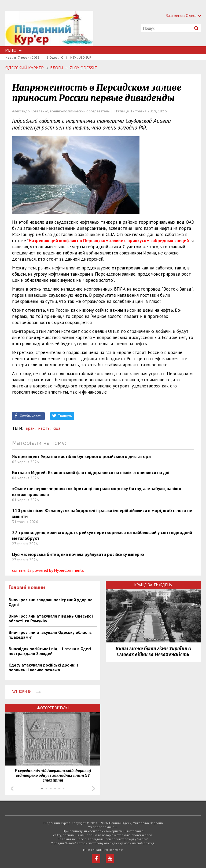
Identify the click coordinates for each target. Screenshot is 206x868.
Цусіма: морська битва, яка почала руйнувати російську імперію (78, 554)
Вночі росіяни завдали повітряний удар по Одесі (51, 602)
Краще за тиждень (153, 585)
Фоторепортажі (53, 708)
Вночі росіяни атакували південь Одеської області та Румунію (51, 618)
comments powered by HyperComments (48, 570)
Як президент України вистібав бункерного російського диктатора (81, 456)
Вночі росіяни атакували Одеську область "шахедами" (50, 635)
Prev (12, 789)
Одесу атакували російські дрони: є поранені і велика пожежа (43, 667)
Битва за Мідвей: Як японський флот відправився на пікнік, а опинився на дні (91, 473)
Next (94, 789)
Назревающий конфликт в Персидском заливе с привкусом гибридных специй (109, 241)
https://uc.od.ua (49, 28)
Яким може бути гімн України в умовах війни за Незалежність (153, 652)
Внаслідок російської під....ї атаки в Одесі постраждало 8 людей (50, 651)
